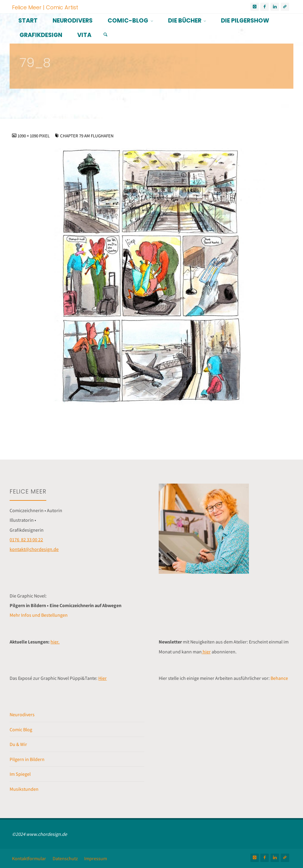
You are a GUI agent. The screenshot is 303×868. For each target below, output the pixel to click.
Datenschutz (65, 858)
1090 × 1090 (28, 136)
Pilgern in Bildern (27, 759)
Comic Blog (21, 729)
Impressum (96, 858)
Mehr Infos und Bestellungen (39, 615)
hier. (55, 642)
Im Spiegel (20, 774)
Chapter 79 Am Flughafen (87, 136)
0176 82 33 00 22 (26, 539)
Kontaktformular (29, 858)
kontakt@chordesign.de (34, 549)
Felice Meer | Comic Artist (45, 7)
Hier (103, 678)
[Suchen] (106, 35)
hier (206, 652)
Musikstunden (24, 789)
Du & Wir (18, 744)
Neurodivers (22, 714)
